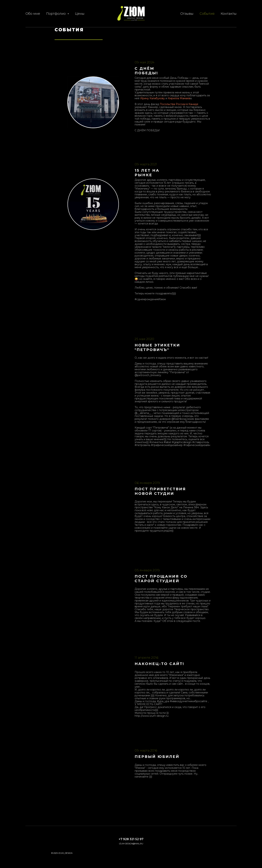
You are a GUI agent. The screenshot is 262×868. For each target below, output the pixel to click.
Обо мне (33, 14)
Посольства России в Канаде (179, 104)
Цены (80, 14)
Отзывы (187, 14)
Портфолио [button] (56, 14)
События (207, 14)
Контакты (229, 14)
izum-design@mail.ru (131, 844)
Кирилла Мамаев (179, 98)
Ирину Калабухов (152, 98)
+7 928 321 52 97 (131, 839)
